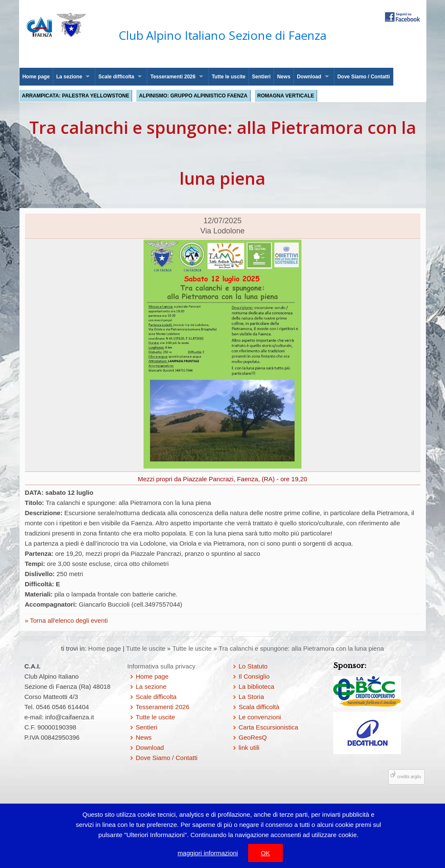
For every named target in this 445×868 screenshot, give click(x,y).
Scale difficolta (116, 77)
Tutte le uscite (229, 77)
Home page (36, 77)
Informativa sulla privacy (162, 666)
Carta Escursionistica (269, 727)
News (283, 77)
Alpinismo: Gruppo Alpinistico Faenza (193, 96)
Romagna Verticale (286, 96)
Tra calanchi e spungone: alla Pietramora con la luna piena (301, 648)
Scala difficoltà (259, 707)
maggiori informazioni (208, 853)
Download (309, 77)
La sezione (69, 77)
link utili (249, 747)
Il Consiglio (254, 676)
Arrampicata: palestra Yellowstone (76, 96)
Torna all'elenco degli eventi (68, 620)
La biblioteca (257, 686)
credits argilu (409, 777)
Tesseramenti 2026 (173, 77)
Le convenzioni (260, 717)
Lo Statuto (253, 666)
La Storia (252, 697)
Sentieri (261, 77)
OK (265, 853)
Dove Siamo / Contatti (364, 77)
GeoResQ (253, 737)
